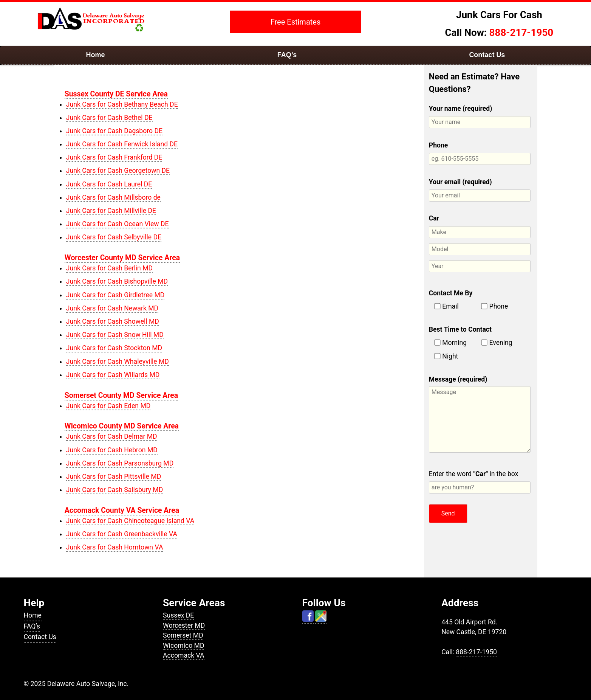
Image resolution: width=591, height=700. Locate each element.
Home (96, 55)
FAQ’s (287, 55)
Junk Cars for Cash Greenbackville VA (122, 534)
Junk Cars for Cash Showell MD (113, 321)
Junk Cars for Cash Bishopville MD (117, 281)
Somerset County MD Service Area (121, 395)
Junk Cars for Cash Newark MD (112, 308)
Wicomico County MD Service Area (122, 426)
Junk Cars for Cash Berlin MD (109, 268)
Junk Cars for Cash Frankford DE (114, 157)
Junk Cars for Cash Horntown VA (115, 547)
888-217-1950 (521, 33)
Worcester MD (184, 625)
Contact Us (487, 55)
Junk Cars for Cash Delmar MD (112, 436)
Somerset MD (183, 635)
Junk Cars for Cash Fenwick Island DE (122, 144)
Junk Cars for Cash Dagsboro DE (114, 131)
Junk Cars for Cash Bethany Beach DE (122, 104)
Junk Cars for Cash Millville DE (111, 211)
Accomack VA (183, 655)
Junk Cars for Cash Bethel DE (109, 118)
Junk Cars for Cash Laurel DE (109, 184)
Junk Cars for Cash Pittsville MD (114, 476)
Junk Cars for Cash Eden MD (108, 406)
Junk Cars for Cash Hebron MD (112, 450)
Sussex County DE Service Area (116, 94)
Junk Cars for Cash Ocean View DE (118, 224)
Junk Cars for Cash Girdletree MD (115, 295)
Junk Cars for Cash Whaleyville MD (118, 362)
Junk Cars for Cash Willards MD (113, 375)
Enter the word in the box (480, 482)
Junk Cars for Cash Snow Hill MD (115, 335)
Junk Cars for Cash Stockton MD (114, 348)
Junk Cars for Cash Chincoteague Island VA (130, 521)
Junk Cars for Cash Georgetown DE (118, 171)
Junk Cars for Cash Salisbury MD (114, 490)
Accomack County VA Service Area (122, 510)
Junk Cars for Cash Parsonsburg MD (120, 463)
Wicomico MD (183, 646)
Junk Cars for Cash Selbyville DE (114, 237)
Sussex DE (178, 615)
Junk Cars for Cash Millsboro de (113, 197)
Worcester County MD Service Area (122, 258)
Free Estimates (296, 22)
